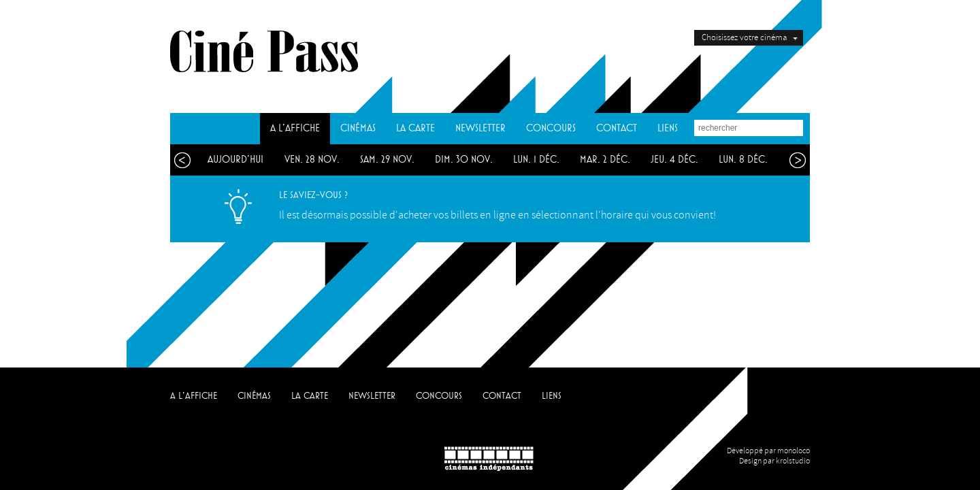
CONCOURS (551, 128)
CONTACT (617, 128)
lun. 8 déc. (743, 160)
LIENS (668, 128)
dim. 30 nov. (464, 160)
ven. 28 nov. (312, 160)
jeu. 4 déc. (674, 160)
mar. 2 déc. (605, 160)
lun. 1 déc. (536, 160)
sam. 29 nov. (387, 160)
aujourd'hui (235, 160)
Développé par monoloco (768, 451)
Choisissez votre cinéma (744, 37)
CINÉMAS (358, 128)
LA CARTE (415, 128)
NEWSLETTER (480, 128)
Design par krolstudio (774, 461)
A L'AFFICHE (295, 128)
